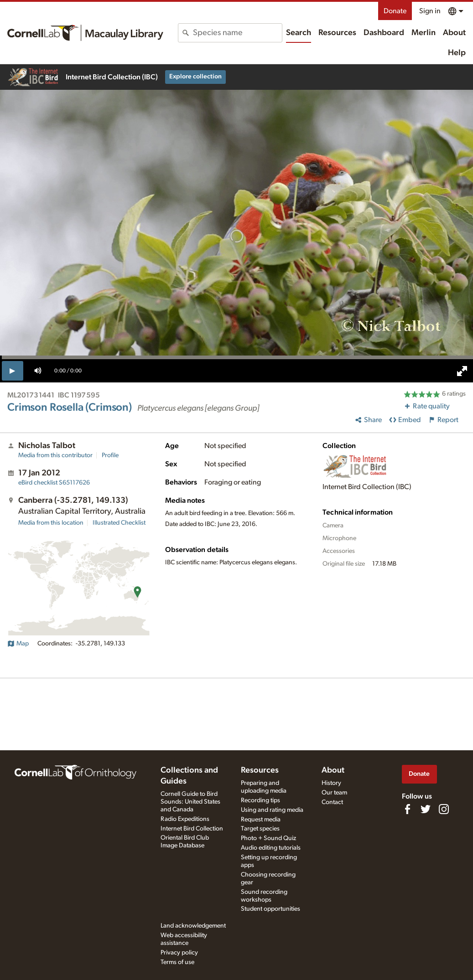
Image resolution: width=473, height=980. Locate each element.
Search (299, 33)
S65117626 (54, 483)
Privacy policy (179, 953)
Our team (334, 793)
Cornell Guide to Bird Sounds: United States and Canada (190, 802)
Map (18, 644)
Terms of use (177, 962)
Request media (261, 820)
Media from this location (51, 523)
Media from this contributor (55, 455)
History (331, 783)
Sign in (430, 11)
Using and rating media (272, 810)
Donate (395, 11)
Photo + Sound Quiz (268, 838)
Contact (332, 802)
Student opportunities (270, 909)
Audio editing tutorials (271, 848)
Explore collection (195, 77)
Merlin (424, 33)
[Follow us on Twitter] (426, 809)
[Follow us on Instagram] (444, 809)
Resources (337, 33)
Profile (110, 455)
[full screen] (462, 371)
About (454, 33)
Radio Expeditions (185, 819)
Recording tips (260, 800)
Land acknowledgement (193, 926)
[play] (13, 371)
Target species (260, 829)
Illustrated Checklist (119, 523)
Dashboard (384, 33)
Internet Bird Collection (192, 829)
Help (457, 53)
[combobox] (237, 33)
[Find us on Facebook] (407, 809)
